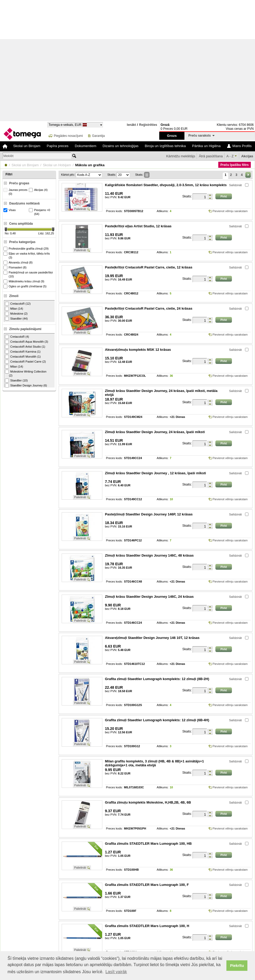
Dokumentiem (86, 146)
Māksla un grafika (90, 165)
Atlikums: (163, 211)
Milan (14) (14, 309)
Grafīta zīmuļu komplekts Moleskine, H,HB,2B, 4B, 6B (148, 802)
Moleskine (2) (16, 314)
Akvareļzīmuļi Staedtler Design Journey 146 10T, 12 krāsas (152, 638)
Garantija (99, 136)
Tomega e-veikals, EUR (65, 125)
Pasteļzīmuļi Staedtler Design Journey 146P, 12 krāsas (149, 514)
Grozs (172, 136)
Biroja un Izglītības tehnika (165, 146)
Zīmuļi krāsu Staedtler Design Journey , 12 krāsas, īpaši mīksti (155, 473)
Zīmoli (14, 296)
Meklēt (8, 156)
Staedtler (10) (16, 381)
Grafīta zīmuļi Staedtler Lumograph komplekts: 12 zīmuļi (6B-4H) (157, 720)
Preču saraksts (201, 136)
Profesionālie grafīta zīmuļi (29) (27, 249)
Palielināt (80, 209)
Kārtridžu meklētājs (181, 156)
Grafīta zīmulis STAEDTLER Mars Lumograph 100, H (147, 926)
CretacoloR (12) (18, 304)
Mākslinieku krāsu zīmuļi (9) (25, 281)
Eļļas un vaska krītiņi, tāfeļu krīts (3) (27, 255)
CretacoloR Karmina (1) (23, 352)
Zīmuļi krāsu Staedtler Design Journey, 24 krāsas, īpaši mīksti (155, 432)
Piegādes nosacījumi (68, 136)
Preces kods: (114, 211)
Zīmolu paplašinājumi (25, 329)
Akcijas (247, 156)
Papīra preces (58, 146)
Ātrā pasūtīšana (211, 156)
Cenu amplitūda (21, 224)
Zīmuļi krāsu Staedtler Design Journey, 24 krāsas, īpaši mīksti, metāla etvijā (161, 393)
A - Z (230, 156)
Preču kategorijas (22, 242)
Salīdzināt (235, 185)
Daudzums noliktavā (24, 203)
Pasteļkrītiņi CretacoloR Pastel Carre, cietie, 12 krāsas (149, 267)
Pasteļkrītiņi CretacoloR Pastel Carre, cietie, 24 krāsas (149, 308)
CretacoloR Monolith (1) (23, 357)
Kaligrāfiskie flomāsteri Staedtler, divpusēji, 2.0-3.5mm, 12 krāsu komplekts (166, 185)
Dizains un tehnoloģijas (121, 146)
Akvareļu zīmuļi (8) (19, 263)
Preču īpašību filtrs (235, 165)
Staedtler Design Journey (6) (26, 386)
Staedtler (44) (16, 319)
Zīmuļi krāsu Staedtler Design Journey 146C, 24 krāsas (149, 597)
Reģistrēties (148, 125)
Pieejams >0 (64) (40, 212)
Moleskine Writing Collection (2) (26, 373)
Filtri (9, 174)
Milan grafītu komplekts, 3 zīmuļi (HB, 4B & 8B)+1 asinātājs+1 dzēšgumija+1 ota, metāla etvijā (154, 763)
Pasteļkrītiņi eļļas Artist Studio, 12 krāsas (138, 226)
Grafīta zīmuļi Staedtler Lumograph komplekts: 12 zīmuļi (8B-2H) (157, 679)
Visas (10, 210)
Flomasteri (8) (16, 268)
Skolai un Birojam (27, 146)
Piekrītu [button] (237, 966)
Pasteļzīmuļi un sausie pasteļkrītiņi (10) (29, 274)
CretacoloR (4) (17, 337)
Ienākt (132, 125)
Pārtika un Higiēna (206, 146)
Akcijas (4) (39, 190)
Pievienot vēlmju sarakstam (230, 211)
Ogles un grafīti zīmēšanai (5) (26, 286)
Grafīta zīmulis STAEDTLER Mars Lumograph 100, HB (148, 844)
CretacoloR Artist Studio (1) (25, 347)
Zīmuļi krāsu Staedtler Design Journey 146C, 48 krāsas (149, 555)
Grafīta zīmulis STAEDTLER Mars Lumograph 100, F (147, 885)
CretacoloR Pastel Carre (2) (25, 362)
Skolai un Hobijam (57, 165)
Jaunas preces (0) (16, 192)
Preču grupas (19, 183)
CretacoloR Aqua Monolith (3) (26, 342)
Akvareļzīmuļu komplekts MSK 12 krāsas (138, 350)
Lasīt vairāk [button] (116, 972)
